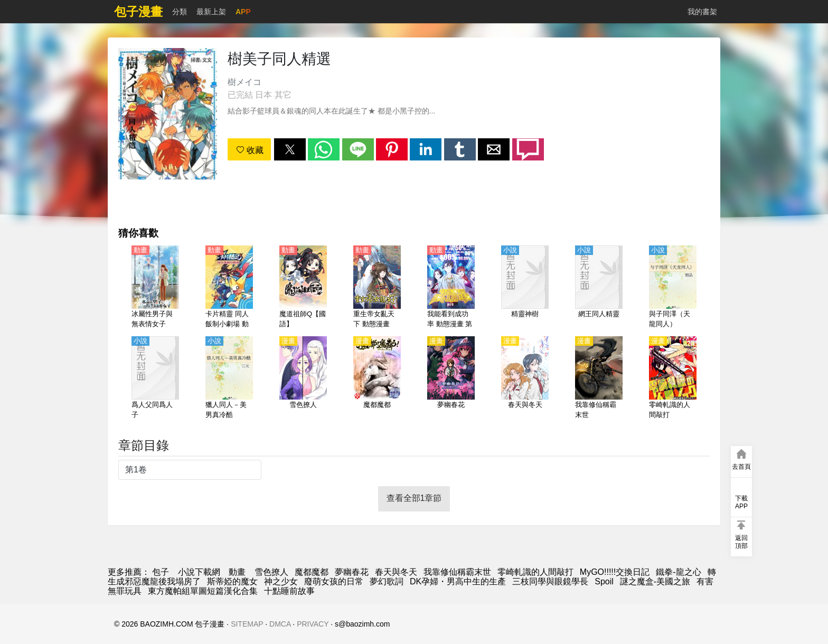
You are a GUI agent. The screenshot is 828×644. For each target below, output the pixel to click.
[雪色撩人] (303, 378)
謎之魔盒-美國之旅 (655, 581)
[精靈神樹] (525, 288)
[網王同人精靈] (599, 288)
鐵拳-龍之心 (678, 572)
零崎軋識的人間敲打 (535, 572)
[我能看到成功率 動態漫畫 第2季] (451, 288)
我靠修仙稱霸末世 (457, 572)
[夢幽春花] (451, 378)
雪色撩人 (271, 572)
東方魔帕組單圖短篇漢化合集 (203, 591)
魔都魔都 (312, 572)
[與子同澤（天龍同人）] (673, 288)
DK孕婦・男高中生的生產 (458, 581)
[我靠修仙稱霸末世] (599, 378)
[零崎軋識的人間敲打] (673, 378)
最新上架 (211, 12)
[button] (290, 149)
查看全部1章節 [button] (414, 498)
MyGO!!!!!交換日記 (615, 572)
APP (243, 12)
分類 (180, 12)
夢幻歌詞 (387, 581)
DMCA (280, 624)
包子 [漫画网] (161, 572)
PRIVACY (313, 624)
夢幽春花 (352, 572)
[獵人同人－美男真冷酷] (229, 378)
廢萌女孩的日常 (334, 581)
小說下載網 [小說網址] (199, 572)
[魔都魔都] (377, 378)
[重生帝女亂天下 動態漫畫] (377, 288)
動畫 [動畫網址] (237, 572)
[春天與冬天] (525, 378)
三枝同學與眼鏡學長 (550, 581)
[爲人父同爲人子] (155, 378)
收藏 (250, 150)
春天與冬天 (396, 572)
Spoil (604, 581)
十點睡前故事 (289, 591)
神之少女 (281, 581)
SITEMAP (247, 624)
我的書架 (702, 12)
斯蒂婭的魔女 (232, 581)
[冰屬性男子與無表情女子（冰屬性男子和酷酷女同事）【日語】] (155, 288)
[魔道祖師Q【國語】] (303, 288)
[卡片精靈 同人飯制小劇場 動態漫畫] (229, 288)
